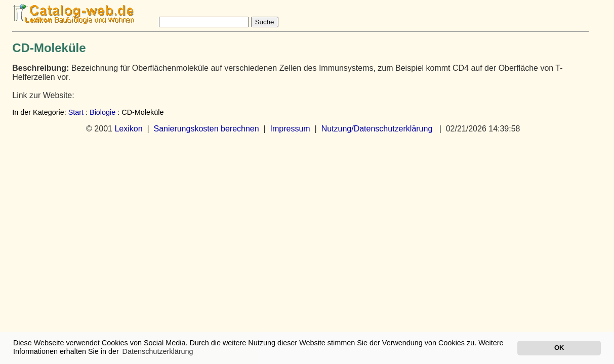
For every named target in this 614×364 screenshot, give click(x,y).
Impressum (290, 129)
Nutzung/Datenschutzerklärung (377, 129)
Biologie (103, 112)
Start (76, 112)
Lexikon (128, 129)
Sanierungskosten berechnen (206, 129)
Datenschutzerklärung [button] (158, 351)
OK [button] (559, 348)
